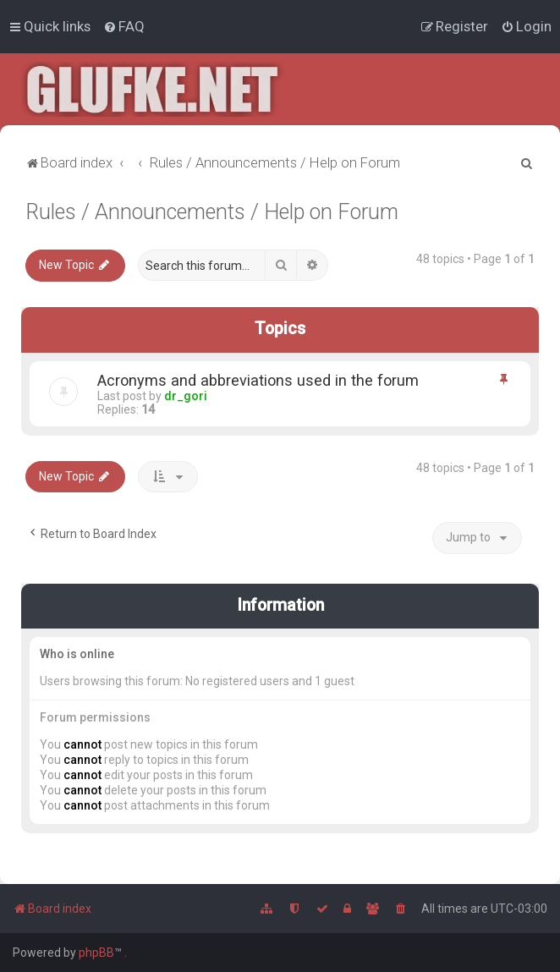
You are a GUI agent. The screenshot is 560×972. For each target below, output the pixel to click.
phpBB (96, 953)
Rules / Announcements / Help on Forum (212, 212)
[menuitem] (124, 26)
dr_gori (186, 395)
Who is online (77, 654)
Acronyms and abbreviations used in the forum (258, 379)
